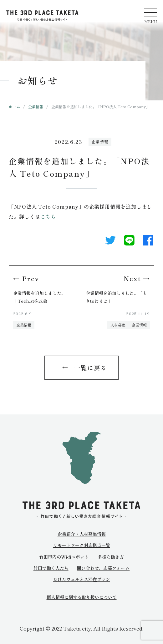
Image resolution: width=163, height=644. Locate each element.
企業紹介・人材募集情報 (82, 534)
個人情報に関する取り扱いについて (82, 597)
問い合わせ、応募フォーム (103, 568)
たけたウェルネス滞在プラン (82, 579)
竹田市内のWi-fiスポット (64, 557)
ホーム (14, 106)
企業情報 (36, 106)
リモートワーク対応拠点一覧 (82, 545)
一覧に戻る (91, 368)
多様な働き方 (111, 557)
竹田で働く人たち (51, 568)
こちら (48, 216)
